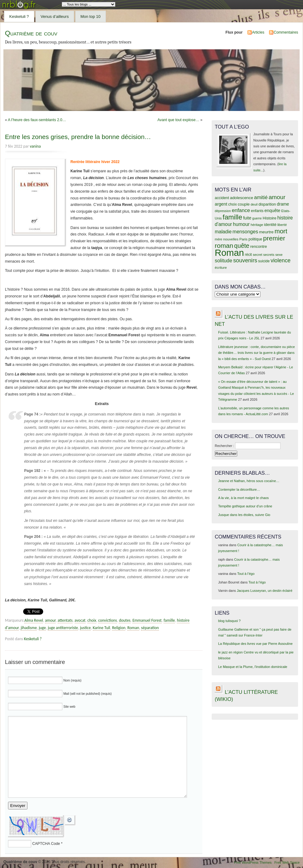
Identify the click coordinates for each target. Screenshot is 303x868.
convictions (108, 620)
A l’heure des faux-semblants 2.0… (37, 120)
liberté (282, 225)
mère (218, 239)
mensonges (245, 231)
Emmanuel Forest (147, 620)
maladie (223, 232)
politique (255, 239)
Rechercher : (224, 446)
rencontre (259, 246)
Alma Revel (34, 620)
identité (270, 225)
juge (42, 628)
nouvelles (231, 239)
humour (241, 224)
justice (85, 628)
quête (242, 246)
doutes (125, 620)
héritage (257, 225)
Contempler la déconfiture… (239, 489)
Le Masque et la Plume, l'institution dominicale (253, 667)
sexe (279, 255)
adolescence (241, 198)
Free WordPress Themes (253, 862)
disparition (267, 204)
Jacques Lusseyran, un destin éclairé (265, 591)
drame (283, 204)
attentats (65, 620)
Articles (258, 32)
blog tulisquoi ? (229, 621)
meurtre (266, 232)
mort (281, 231)
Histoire (269, 218)
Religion (119, 628)
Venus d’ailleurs (55, 16)
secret (257, 255)
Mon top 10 (91, 16)
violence (281, 260)
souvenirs (245, 260)
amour (50, 620)
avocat (80, 620)
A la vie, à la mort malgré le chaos (243, 498)
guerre (257, 218)
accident (222, 198)
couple (244, 204)
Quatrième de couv (31, 33)
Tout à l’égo (246, 574)
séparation (150, 628)
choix (92, 620)
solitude (224, 260)
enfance (241, 210)
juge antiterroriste (63, 628)
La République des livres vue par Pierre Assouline (255, 644)
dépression (223, 211)
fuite (247, 218)
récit (249, 255)
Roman (133, 628)
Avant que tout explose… (178, 120)
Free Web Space (287, 862)
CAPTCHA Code (46, 844)
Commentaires (286, 32)
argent (221, 204)
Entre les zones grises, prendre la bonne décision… (78, 137)
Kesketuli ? (19, 16)
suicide (264, 261)
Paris (244, 239)
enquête (272, 211)
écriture (221, 267)
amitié (261, 197)
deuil (254, 204)
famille (169, 620)
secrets (269, 255)
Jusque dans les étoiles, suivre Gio (244, 515)
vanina (35, 146)
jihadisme (29, 628)
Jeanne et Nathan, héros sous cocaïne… (249, 481)
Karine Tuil (102, 628)
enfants (257, 211)
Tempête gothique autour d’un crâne (245, 506)
